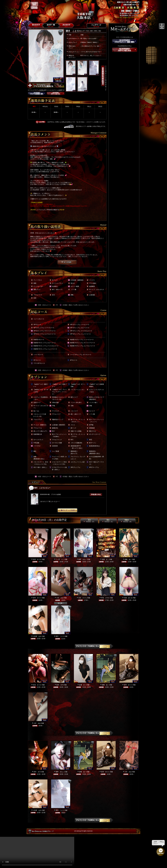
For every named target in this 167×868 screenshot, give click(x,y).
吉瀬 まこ (105, 559)
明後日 (127, 521)
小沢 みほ (60, 598)
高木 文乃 (60, 685)
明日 (108, 521)
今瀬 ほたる (128, 598)
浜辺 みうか (37, 559)
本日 (89, 521)
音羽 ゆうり (37, 598)
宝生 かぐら (83, 598)
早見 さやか (105, 598)
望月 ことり (60, 636)
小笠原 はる (37, 636)
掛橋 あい (128, 559)
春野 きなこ (83, 559)
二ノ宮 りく (60, 559)
